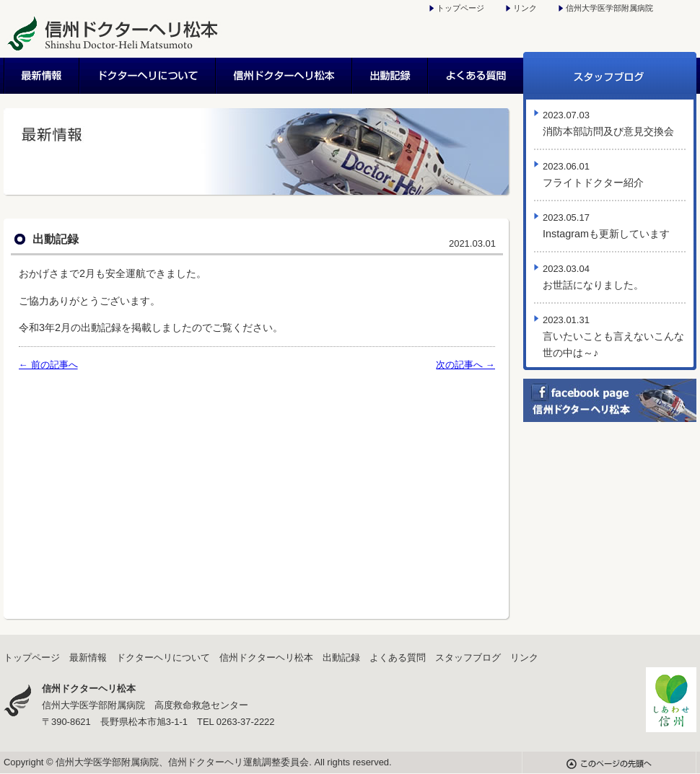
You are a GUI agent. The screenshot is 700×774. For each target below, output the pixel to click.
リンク (525, 8)
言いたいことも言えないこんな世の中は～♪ (613, 337)
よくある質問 (476, 76)
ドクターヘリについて (148, 76)
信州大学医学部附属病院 (609, 8)
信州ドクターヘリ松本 (285, 76)
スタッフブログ (610, 76)
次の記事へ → (465, 365)
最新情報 (42, 76)
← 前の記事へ (48, 365)
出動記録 (391, 76)
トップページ (460, 8)
